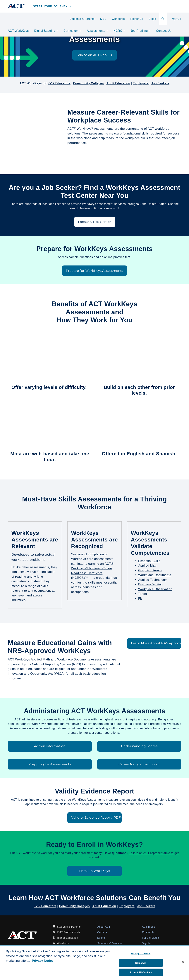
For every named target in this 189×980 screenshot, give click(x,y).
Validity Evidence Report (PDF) (96, 817)
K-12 (103, 19)
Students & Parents (82, 19)
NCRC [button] (119, 31)
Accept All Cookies (141, 972)
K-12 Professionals (69, 932)
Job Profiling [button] (140, 31)
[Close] (183, 962)
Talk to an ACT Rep (94, 55)
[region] (94, 963)
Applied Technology (152, 580)
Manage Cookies (141, 954)
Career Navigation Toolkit (139, 764)
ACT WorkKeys (18, 31)
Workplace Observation (155, 589)
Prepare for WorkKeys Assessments (94, 271)
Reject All (141, 963)
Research (148, 932)
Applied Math (148, 566)
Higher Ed (137, 19)
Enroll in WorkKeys (94, 871)
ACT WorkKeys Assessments (90, 129)
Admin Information (50, 746)
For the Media (151, 938)
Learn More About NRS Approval (156, 643)
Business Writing (151, 584)
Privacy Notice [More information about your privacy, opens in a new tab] (43, 961)
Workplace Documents (155, 575)
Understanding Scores (139, 746)
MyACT (176, 19)
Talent (143, 594)
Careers (102, 932)
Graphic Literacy (150, 570)
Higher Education (68, 938)
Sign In (146, 943)
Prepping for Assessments (50, 764)
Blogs (152, 19)
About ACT (104, 927)
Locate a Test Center (95, 222)
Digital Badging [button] (46, 31)
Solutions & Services (110, 943)
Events (101, 938)
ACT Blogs (149, 927)
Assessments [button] (97, 31)
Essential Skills (149, 561)
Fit (140, 599)
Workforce (118, 19)
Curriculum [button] (72, 31)
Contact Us (164, 31)
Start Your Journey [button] (52, 6)
